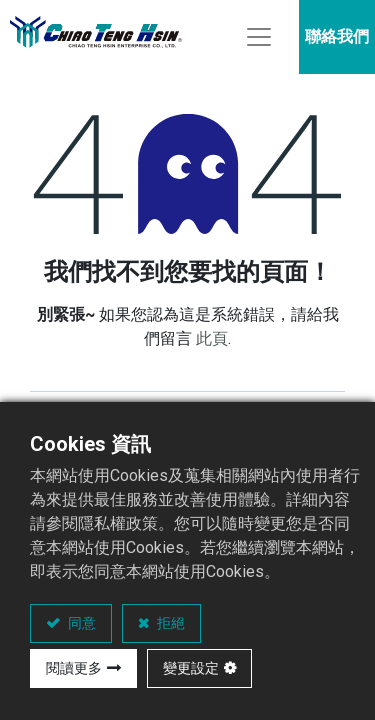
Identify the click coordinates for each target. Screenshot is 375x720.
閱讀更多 (74, 668)
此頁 (212, 338)
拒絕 (169, 623)
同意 (80, 623)
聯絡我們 (337, 36)
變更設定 (191, 668)
